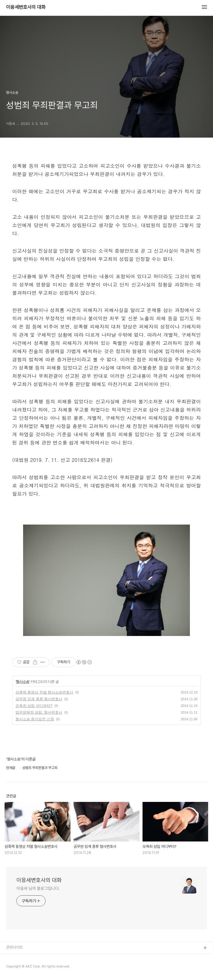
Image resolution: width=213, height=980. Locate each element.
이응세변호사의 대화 (26, 7)
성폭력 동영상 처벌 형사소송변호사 (44, 692)
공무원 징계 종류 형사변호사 (39, 699)
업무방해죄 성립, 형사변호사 (39, 712)
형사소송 (22, 682)
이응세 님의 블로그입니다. (38, 888)
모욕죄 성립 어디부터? (34, 706)
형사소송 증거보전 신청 (35, 719)
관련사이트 (14, 947)
